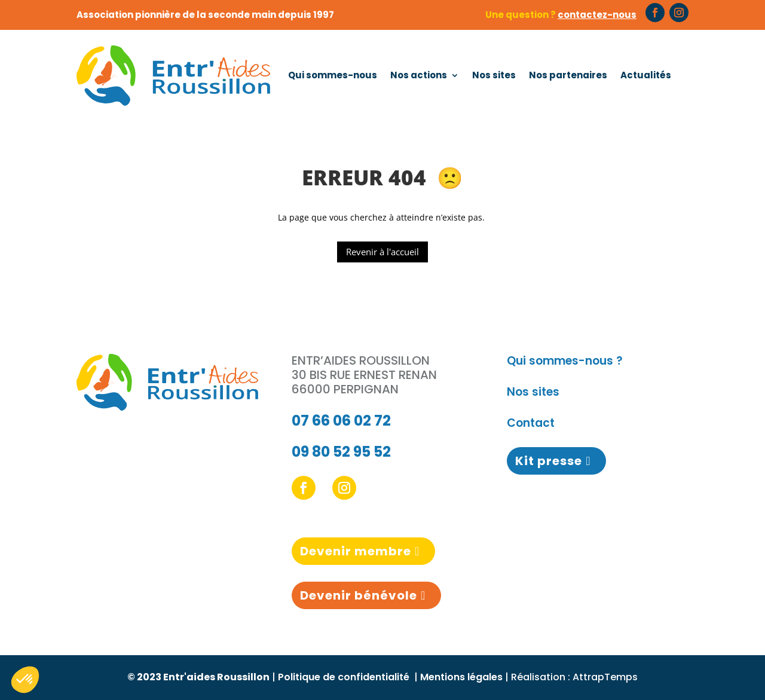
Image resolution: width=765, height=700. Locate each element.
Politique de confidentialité (345, 677)
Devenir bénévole (359, 595)
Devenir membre (356, 551)
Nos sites (494, 75)
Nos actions (419, 75)
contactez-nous (597, 15)
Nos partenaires (568, 75)
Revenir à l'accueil (382, 252)
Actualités (646, 75)
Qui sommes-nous (333, 75)
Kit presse (549, 461)
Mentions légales (461, 677)
